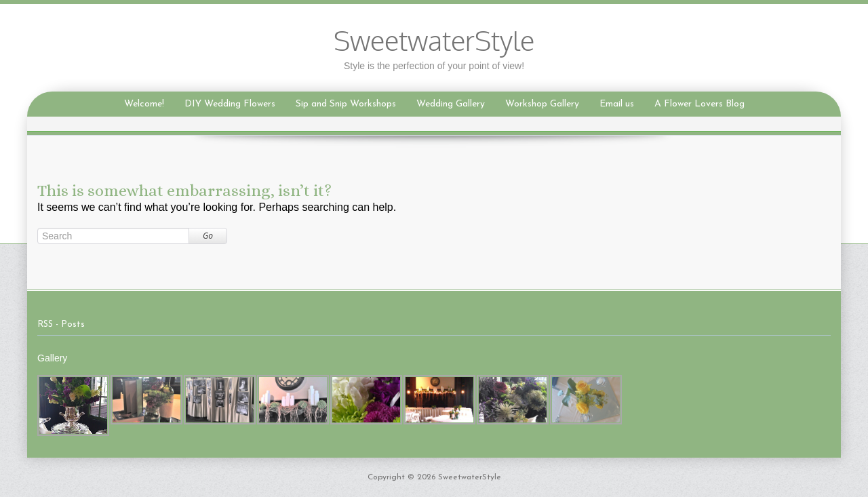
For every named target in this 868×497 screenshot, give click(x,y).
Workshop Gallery (542, 104)
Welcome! (144, 104)
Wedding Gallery (451, 104)
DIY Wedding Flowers (230, 104)
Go (208, 236)
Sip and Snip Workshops (346, 104)
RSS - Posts (61, 324)
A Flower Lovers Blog (699, 104)
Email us (617, 104)
